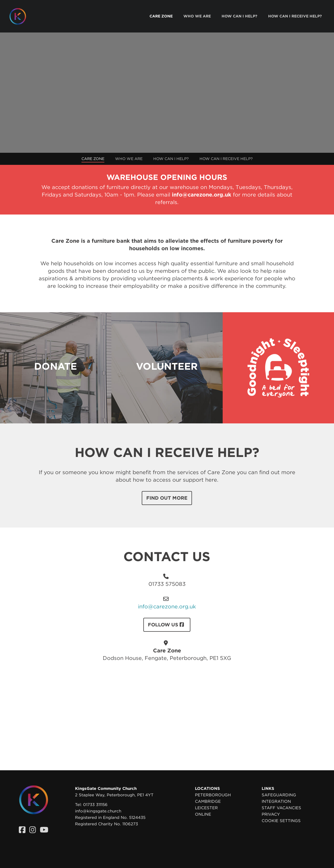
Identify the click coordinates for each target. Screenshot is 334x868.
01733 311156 (95, 805)
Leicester (206, 808)
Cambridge (208, 801)
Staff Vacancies (281, 808)
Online (203, 814)
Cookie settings (281, 821)
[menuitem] (161, 16)
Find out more (167, 498)
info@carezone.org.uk (167, 606)
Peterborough (213, 795)
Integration (276, 801)
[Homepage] (22, 16)
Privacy (271, 814)
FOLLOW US (167, 625)
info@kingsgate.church (98, 811)
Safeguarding (279, 795)
